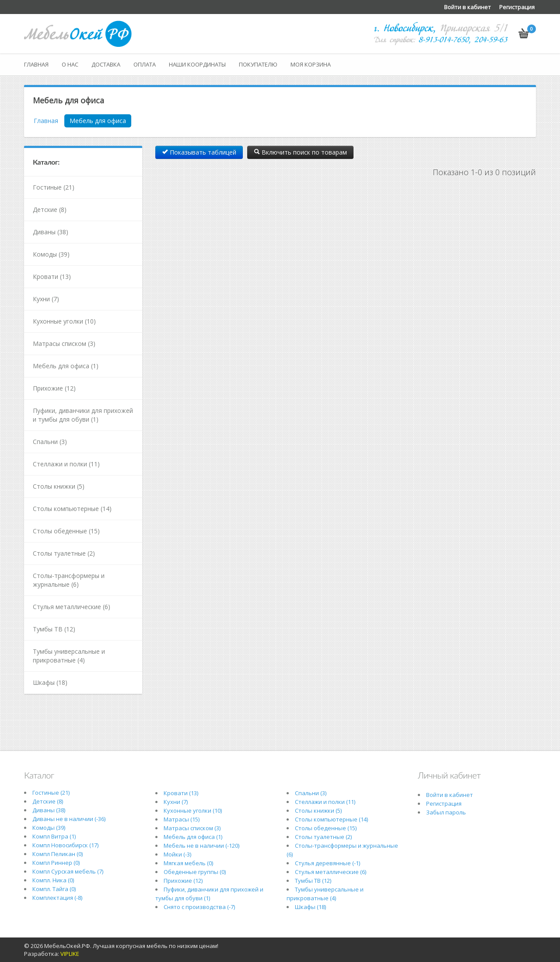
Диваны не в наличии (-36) (69, 819)
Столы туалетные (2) (64, 553)
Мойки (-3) (177, 854)
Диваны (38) (51, 232)
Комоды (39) (51, 254)
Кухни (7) (46, 299)
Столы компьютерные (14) (72, 509)
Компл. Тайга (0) (54, 889)
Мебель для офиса (98, 121)
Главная (36, 64)
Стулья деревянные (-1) (327, 863)
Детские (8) (50, 210)
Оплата (145, 64)
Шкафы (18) (50, 682)
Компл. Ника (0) (53, 880)
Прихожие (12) (54, 388)
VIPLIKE (70, 954)
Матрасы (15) (182, 819)
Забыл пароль (446, 812)
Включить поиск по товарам (300, 152)
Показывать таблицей (199, 152)
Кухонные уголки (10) (64, 321)
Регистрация (517, 7)
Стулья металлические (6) (72, 607)
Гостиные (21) (54, 187)
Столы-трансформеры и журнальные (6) (69, 580)
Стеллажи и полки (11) (66, 464)
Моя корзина (311, 64)
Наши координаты (197, 64)
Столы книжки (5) (59, 486)
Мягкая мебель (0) (188, 863)
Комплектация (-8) (57, 898)
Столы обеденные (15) (66, 531)
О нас (70, 64)
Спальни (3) (50, 442)
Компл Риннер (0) (56, 863)
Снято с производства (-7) (199, 907)
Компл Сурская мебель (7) (68, 871)
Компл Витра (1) (54, 836)
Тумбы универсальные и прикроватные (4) (69, 656)
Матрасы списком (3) (64, 344)
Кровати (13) (52, 277)
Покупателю (258, 64)
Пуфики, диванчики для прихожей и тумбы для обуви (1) (83, 415)
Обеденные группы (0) (195, 872)
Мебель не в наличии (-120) (201, 846)
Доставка (106, 64)
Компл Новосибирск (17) (65, 845)
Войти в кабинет (467, 7)
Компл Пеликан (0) (58, 854)
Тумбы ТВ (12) (54, 629)
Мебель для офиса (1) (66, 366)
